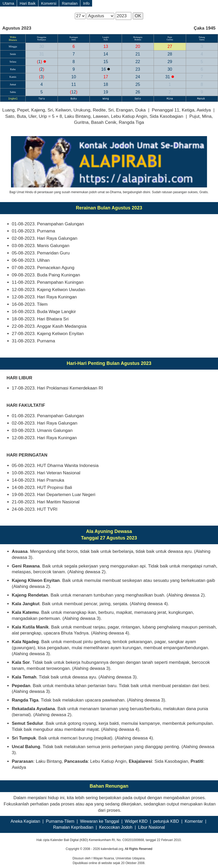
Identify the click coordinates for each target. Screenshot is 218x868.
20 (138, 46)
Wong (106, 99)
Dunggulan (42, 37)
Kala (106, 40)
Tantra (202, 40)
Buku (74, 99)
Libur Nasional (152, 827)
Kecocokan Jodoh (116, 827)
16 (104, 69)
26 (138, 92)
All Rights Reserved (139, 849)
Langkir (106, 37)
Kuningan (74, 37)
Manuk (202, 99)
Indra (74, 40)
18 (106, 84)
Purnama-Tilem (60, 821)
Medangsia (138, 37)
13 (106, 46)
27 (170, 46)
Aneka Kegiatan (25, 821)
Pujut (170, 37)
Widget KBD (136, 821)
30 (42, 46)
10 (74, 77)
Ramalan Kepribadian (73, 827)
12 (74, 92)
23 (138, 69)
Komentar (194, 821)
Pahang (202, 37)
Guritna (170, 40)
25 (138, 84)
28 (170, 54)
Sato (138, 99)
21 (138, 54)
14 (106, 54)
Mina (170, 99)
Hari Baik (28, 3)
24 (138, 77)
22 (138, 62)
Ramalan (70, 3)
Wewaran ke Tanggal (100, 821)
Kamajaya (42, 40)
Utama (8, 3)
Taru (42, 99)
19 (106, 92)
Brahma (138, 40)
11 (74, 84)
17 (106, 77)
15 (106, 62)
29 (170, 62)
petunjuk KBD (166, 821)
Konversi (49, 3)
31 (42, 54)
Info (86, 3)
